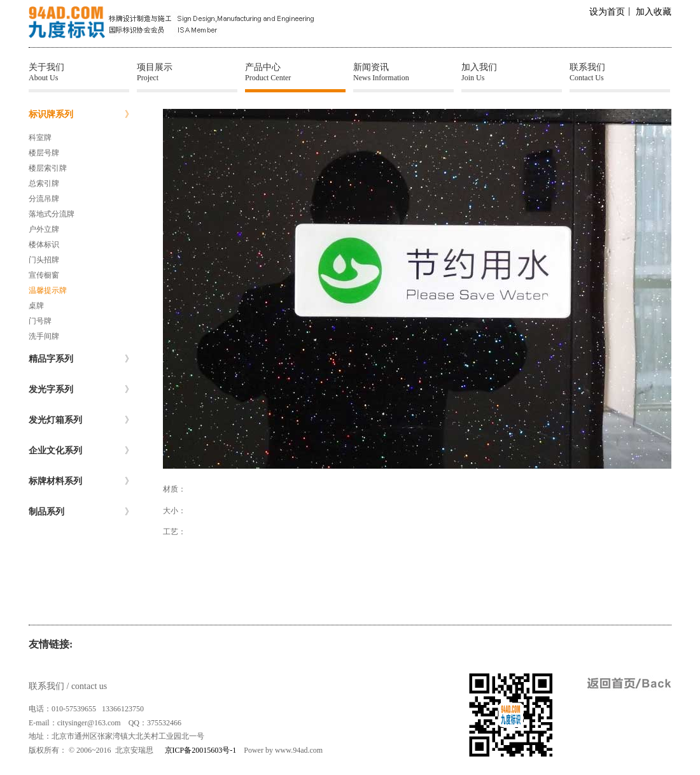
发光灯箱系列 (81, 420)
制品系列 (81, 512)
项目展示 (187, 73)
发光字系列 (81, 390)
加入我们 (512, 73)
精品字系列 (81, 359)
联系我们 (620, 73)
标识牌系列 (81, 115)
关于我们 (79, 73)
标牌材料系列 (81, 481)
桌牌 (36, 306)
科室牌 (40, 138)
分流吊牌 (44, 199)
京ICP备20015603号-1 (201, 750)
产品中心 (295, 73)
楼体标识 (44, 245)
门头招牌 (44, 260)
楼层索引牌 (48, 168)
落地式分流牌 (52, 214)
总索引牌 (44, 183)
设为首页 (607, 12)
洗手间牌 (44, 336)
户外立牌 (44, 229)
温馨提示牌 (48, 290)
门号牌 (40, 321)
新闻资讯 (403, 73)
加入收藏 (654, 12)
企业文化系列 (81, 451)
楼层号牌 (44, 153)
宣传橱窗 (44, 275)
